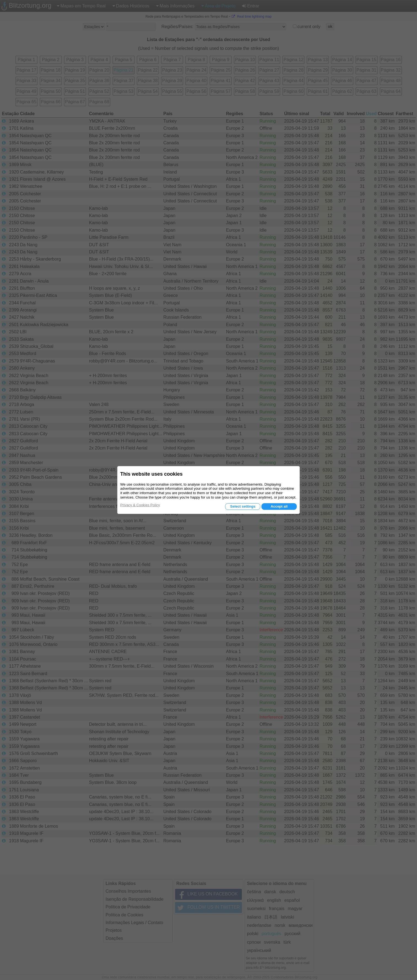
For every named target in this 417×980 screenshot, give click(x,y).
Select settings (243, 506)
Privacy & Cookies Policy (140, 505)
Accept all (279, 506)
